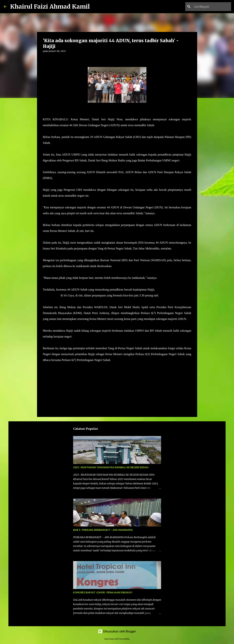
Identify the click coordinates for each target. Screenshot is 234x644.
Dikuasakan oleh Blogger (117, 631)
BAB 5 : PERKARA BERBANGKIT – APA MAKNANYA (103, 530)
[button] (45, 59)
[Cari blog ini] (212, 7)
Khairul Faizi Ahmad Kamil (50, 7)
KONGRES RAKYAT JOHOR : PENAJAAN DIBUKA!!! (103, 592)
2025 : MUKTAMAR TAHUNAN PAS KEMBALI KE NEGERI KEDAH (111, 467)
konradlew (125, 639)
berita (48, 371)
